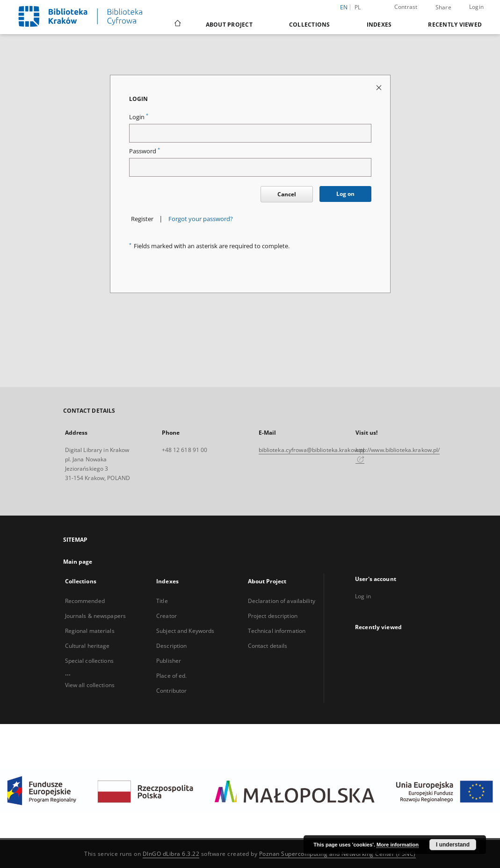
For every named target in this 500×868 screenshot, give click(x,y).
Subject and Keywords (185, 631)
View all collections (90, 685)
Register (142, 219)
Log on (345, 194)
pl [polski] (358, 7)
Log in (363, 596)
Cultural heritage (87, 646)
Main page (78, 562)
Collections (310, 25)
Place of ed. (171, 676)
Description (171, 646)
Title (162, 601)
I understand (453, 845)
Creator (167, 616)
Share (443, 7)
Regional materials (90, 631)
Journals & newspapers (96, 616)
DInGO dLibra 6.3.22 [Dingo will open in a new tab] (171, 854)
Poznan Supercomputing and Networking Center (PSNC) (337, 854)
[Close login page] (380, 87)
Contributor (171, 691)
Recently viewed (455, 25)
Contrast (406, 7)
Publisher (169, 661)
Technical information (277, 631)
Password (145, 151)
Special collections (89, 661)
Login (476, 7)
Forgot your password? (201, 219)
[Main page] (177, 24)
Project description (273, 616)
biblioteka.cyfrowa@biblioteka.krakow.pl (312, 450)
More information (398, 845)
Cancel (287, 194)
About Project (229, 25)
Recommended (85, 601)
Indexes (379, 25)
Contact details (268, 646)
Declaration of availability (282, 601)
